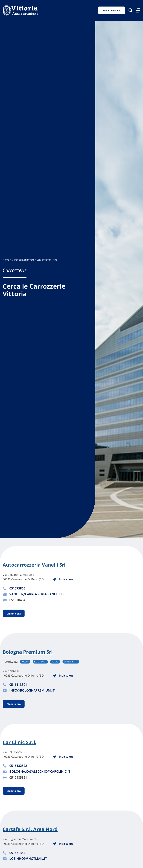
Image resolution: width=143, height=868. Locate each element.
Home (6, 260)
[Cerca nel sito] (131, 10)
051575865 (17, 588)
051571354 (17, 853)
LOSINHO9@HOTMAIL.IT (28, 858)
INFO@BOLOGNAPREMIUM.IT (32, 690)
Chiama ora (14, 613)
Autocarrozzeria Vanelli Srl (34, 565)
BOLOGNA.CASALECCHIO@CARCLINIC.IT (40, 771)
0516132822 (18, 766)
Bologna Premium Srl (28, 652)
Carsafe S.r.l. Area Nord (30, 829)
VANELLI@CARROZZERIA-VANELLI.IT (37, 594)
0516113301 (18, 684)
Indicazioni (63, 579)
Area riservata (112, 10)
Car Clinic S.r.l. (20, 742)
